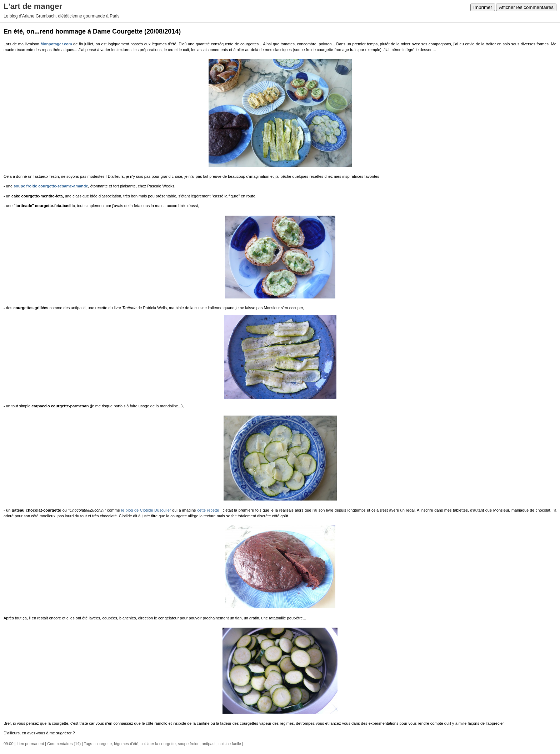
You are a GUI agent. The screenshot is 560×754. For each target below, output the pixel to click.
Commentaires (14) (64, 744)
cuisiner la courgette (158, 744)
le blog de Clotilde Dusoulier (146, 510)
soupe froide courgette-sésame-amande (51, 186)
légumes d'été (126, 744)
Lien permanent (30, 744)
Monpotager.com (56, 44)
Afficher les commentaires (526, 7)
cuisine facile (230, 744)
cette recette (208, 510)
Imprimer (483, 7)
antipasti (209, 744)
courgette (104, 744)
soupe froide (189, 744)
